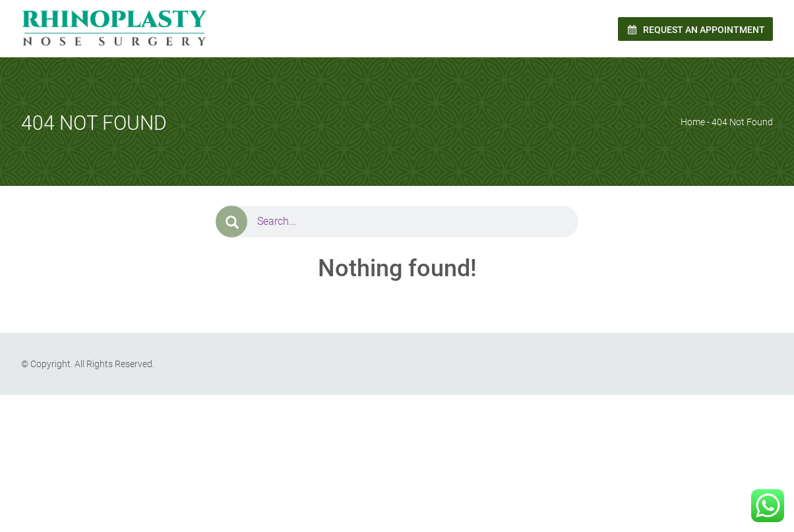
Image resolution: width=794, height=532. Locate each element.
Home (693, 122)
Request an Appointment (695, 30)
